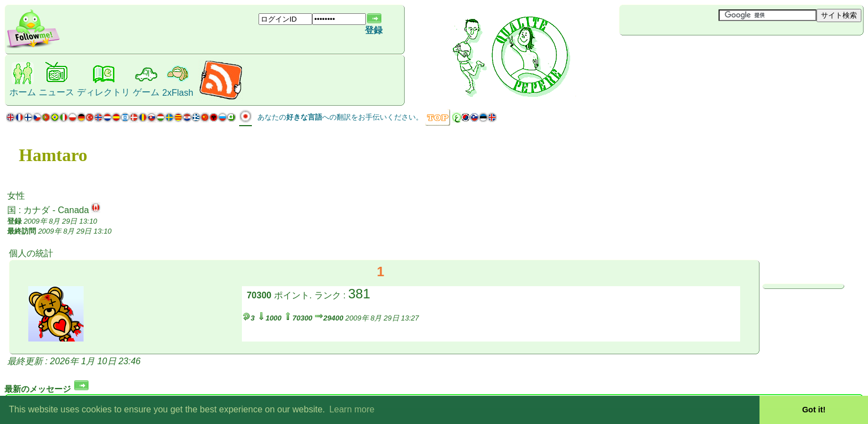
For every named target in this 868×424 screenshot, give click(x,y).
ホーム (23, 92)
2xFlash (178, 93)
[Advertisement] (685, 54)
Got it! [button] (814, 410)
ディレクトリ (104, 92)
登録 (374, 30)
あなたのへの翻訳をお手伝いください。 (340, 117)
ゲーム (146, 92)
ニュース (56, 92)
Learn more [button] (352, 409)
